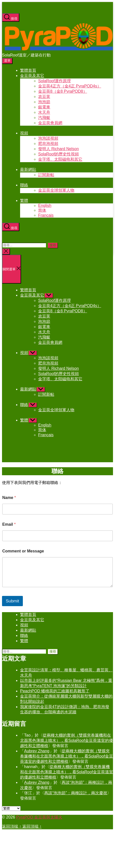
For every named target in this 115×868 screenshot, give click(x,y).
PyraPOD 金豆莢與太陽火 (39, 817)
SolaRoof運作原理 (54, 81)
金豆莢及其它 (32, 76)
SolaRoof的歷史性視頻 (59, 154)
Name (9, 498)
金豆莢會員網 (50, 123)
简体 (42, 210)
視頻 (24, 133)
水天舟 (44, 112)
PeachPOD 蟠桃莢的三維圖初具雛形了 (55, 691)
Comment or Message (23, 551)
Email (9, 524)
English (45, 206)
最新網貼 (28, 170)
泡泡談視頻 (48, 138)
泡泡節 (44, 102)
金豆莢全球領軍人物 (56, 190)
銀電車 (44, 107)
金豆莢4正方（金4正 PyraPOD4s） (70, 86)
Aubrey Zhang (37, 751)
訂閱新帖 (46, 175)
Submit (12, 601)
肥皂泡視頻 (48, 144)
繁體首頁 (28, 70)
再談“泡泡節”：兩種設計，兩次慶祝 (76, 793)
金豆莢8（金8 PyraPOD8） (63, 91)
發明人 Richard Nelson (59, 149)
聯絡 (24, 185)
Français (46, 215)
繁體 (24, 201)
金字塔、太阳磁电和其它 (60, 159)
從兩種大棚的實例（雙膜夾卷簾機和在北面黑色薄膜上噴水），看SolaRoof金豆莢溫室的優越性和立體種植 (67, 740)
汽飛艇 (44, 118)
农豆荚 (44, 97)
